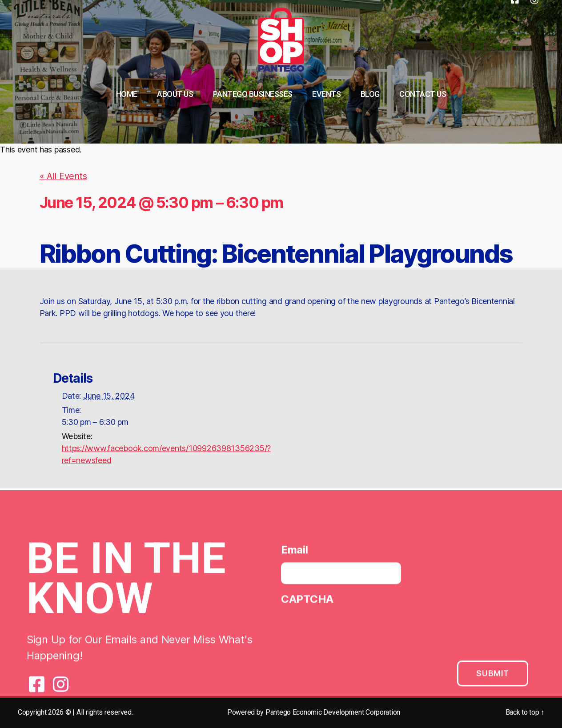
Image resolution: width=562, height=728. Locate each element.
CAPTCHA (307, 600)
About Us (175, 94)
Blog (370, 94)
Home (127, 94)
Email (295, 551)
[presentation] (349, 630)
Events (326, 94)
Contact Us (423, 94)
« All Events (61, 176)
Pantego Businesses (253, 94)
